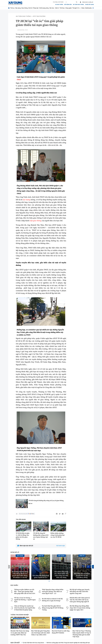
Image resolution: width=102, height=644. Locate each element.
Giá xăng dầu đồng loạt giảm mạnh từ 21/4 (41, 576)
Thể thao (62, 8)
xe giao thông (59, 5)
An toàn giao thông (78, 5)
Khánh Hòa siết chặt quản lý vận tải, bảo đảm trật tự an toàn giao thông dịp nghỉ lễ (80, 600)
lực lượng (27, 200)
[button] (49, 581)
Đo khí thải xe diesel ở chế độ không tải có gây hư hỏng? (52, 600)
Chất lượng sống (44, 8)
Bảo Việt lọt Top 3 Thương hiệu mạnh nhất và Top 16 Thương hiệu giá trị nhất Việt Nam (82, 634)
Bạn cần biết (15, 643)
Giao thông (24, 8)
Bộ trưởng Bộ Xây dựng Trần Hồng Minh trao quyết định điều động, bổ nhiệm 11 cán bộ (20, 575)
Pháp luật (36, 8)
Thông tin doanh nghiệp (20, 615)
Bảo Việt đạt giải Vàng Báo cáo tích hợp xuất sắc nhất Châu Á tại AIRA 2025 (41, 633)
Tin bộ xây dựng (89, 5)
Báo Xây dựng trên (27, 514)
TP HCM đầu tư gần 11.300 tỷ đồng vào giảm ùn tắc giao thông (23, 536)
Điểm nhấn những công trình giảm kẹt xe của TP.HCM (58, 535)
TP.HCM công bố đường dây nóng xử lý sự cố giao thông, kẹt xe (41, 536)
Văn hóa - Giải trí (54, 8)
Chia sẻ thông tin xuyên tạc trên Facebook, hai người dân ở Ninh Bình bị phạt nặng (25, 608)
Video (83, 8)
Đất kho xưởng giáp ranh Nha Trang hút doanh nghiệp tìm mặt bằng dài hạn (68, 643)
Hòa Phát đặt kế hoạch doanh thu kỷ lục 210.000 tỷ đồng (82, 576)
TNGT (19, 80)
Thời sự (12, 8)
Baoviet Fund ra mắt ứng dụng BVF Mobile (61, 632)
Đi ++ (79, 8)
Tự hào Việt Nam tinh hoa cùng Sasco (33, 643)
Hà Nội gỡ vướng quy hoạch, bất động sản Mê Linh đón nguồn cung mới (80, 591)
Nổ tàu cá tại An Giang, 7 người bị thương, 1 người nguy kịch (25, 600)
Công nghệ (68, 8)
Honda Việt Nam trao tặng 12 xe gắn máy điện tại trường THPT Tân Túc (20, 633)
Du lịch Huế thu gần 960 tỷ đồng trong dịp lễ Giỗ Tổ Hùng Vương (53, 608)
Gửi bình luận (61, 546)
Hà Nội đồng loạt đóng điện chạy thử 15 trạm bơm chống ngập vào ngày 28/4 (80, 608)
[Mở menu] (93, 8)
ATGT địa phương (39, 16)
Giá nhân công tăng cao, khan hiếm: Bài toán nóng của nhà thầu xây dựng (61, 575)
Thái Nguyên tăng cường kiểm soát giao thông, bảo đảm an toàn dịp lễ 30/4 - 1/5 (53, 591)
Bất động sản (68, 5)
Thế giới (75, 8)
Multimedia (88, 8)
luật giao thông (36, 221)
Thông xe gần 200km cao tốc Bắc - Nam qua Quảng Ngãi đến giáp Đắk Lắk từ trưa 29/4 (25, 591)
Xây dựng (18, 8)
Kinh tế (30, 8)
